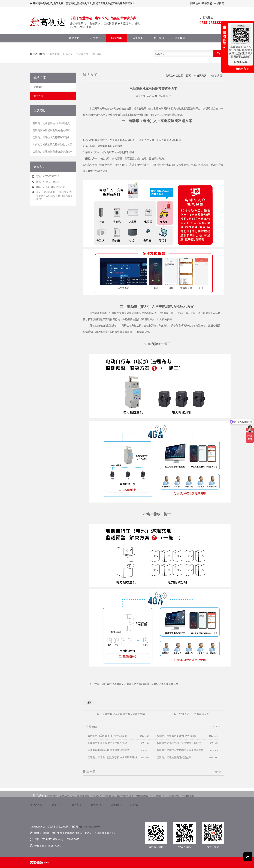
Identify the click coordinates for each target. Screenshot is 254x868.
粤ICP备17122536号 (89, 827)
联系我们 (207, 3)
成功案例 (38, 87)
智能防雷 (97, 54)
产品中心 (95, 38)
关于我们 (159, 38)
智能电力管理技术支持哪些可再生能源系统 (179, 750)
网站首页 (74, 38)
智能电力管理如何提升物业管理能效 (176, 736)
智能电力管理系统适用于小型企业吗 (106, 743)
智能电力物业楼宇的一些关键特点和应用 (178, 743)
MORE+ (216, 726)
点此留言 (241, 69)
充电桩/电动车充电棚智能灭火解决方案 (123, 714)
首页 (188, 76)
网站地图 (195, 3)
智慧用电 (54, 54)
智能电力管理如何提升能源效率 (173, 757)
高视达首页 (36, 805)
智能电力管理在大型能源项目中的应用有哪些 (111, 757)
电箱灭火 (68, 54)
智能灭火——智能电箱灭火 (194, 714)
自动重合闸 (82, 54)
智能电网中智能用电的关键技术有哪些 (108, 750)
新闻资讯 (138, 38)
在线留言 (219, 3)
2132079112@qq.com (54, 187)
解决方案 (116, 38)
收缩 (224, 40)
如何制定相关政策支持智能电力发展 (106, 736)
